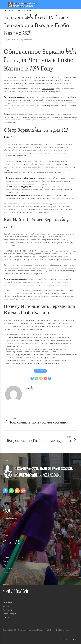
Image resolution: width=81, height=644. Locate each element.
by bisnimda (26, 40)
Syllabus (6, 606)
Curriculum (7, 610)
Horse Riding (8, 550)
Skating (6, 572)
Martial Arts (7, 568)
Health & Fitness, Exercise (18, 11)
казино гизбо (48, 89)
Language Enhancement (13, 557)
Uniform (6, 617)
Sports (5, 561)
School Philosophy (10, 522)
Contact (74, 639)
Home (64, 639)
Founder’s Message (11, 519)
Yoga (5, 565)
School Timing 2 (9, 614)
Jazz (4, 554)
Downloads (7, 603)
